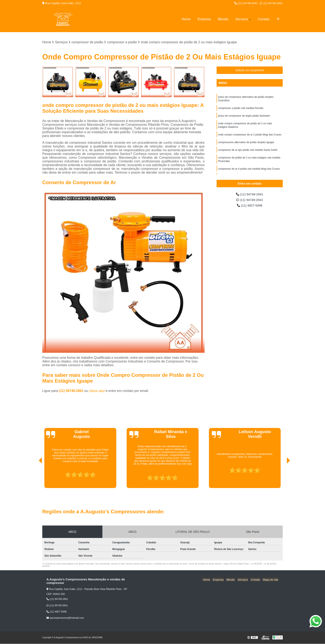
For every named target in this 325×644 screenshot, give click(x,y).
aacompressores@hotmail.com (65, 618)
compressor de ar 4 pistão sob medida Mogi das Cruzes (249, 171)
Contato (264, 19)
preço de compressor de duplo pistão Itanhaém (244, 117)
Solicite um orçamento (250, 70)
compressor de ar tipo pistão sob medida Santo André (248, 152)
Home (186, 19)
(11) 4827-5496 (250, 206)
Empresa (204, 19)
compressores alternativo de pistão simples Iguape (246, 144)
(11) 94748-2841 (246, 3)
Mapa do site (271, 580)
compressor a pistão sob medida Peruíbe (241, 109)
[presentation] (35, 476)
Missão (223, 19)
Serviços (242, 19)
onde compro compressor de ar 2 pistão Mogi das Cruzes (250, 136)
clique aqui (97, 391)
